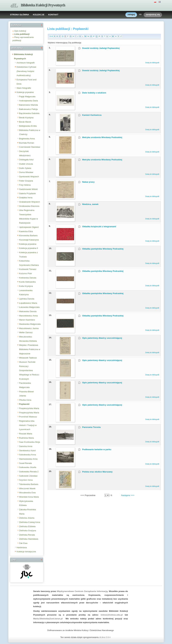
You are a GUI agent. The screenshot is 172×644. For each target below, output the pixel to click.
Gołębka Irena (26, 198)
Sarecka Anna (26, 446)
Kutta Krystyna (26, 286)
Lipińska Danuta (27, 299)
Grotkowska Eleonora (29, 206)
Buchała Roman (27, 143)
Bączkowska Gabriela (29, 113)
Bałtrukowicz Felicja (28, 109)
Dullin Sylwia (25, 168)
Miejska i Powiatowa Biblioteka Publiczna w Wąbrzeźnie (30, 349)
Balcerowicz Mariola (29, 105)
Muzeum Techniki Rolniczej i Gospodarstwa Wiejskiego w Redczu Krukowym (29, 370)
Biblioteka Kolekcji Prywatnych (43, 5)
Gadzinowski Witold (28, 189)
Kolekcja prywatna (28, 244)
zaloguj (131, 15)
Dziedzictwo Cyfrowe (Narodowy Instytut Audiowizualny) (26, 71)
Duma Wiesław (26, 172)
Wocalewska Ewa (27, 493)
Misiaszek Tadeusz (28, 358)
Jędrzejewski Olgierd (29, 227)
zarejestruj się (153, 15)
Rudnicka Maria (27, 438)
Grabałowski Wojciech (30, 202)
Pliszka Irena (25, 400)
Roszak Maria (26, 434)
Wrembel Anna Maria (29, 497)
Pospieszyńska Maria (29, 408)
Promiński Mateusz (28, 417)
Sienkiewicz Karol (27, 451)
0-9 (51, 36)
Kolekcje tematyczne (26, 552)
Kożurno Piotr (26, 273)
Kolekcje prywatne (25, 92)
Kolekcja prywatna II (29, 248)
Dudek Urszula (26, 164)
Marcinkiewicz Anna (28, 316)
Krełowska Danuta (28, 278)
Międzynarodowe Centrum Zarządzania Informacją (82, 591)
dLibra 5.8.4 (105, 637)
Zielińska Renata (27, 535)
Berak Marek (25, 122)
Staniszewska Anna (28, 459)
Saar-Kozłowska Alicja (30, 442)
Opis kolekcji (20, 31)
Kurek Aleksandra (27, 282)
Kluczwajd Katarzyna (29, 240)
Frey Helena (25, 185)
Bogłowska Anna (27, 139)
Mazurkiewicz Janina (29, 328)
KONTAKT (53, 15)
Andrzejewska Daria (29, 101)
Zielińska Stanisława (29, 539)
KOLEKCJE (39, 15)
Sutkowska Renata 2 (29, 472)
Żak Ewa (23, 543)
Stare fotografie (24, 88)
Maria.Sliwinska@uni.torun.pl (48, 619)
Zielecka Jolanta (27, 518)
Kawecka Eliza (26, 231)
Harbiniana (22, 547)
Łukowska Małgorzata (29, 307)
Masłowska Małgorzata (30, 324)
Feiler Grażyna (26, 181)
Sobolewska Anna (28, 455)
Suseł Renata (26, 463)
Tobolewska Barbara (29, 484)
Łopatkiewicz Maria (28, 303)
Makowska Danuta (28, 311)
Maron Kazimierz (27, 320)
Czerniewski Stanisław (30, 147)
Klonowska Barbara (28, 236)
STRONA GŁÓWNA (19, 15)
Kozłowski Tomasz (28, 269)
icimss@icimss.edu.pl (112, 615)
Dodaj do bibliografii (152, 63)
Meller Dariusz (26, 332)
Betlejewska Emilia (28, 126)
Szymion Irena (26, 480)
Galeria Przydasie (28, 193)
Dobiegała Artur (26, 160)
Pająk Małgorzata (27, 97)
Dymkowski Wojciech (29, 177)
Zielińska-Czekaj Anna (30, 522)
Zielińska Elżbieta (27, 526)
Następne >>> (128, 495)
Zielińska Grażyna (28, 531)
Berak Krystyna (26, 118)
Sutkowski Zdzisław (28, 476)
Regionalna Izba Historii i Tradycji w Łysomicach (28, 425)
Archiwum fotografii (26, 63)
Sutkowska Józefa (28, 467)
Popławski (24, 404)
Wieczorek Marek (27, 488)
